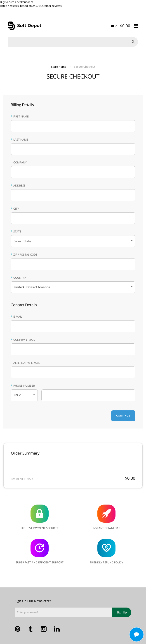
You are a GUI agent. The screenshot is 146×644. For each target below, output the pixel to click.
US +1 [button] (18, 395)
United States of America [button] (32, 287)
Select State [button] (22, 241)
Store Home (59, 67)
